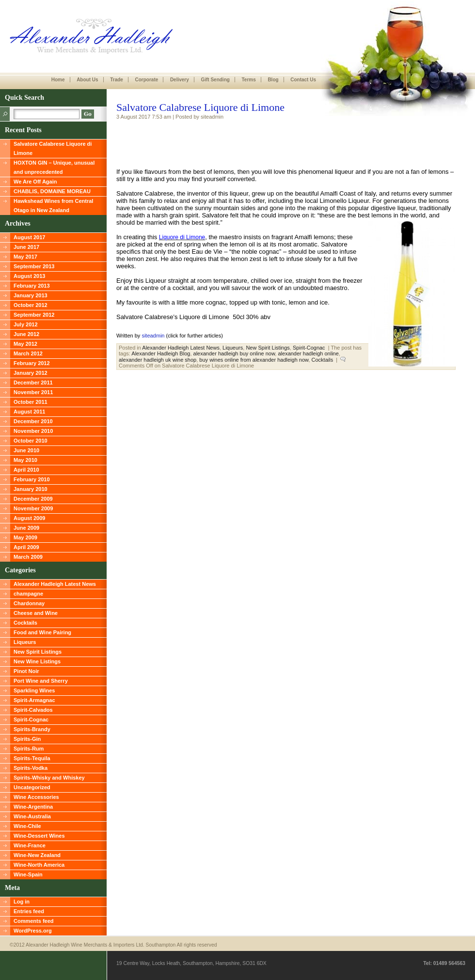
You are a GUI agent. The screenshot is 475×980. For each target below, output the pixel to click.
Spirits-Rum (29, 749)
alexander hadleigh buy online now (234, 353)
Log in (22, 902)
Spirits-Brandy (32, 729)
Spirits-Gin (27, 739)
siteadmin (153, 336)
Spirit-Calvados (33, 710)
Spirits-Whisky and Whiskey (49, 778)
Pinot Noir (26, 671)
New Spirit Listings (38, 652)
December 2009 (33, 499)
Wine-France (30, 845)
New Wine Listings (37, 661)
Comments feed (34, 921)
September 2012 (34, 315)
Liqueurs (25, 642)
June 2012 (26, 334)
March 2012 (28, 353)
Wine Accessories (36, 797)
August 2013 (29, 276)
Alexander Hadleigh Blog (161, 353)
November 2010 (33, 431)
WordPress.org (33, 931)
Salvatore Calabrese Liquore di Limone (53, 148)
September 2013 (34, 266)
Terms (248, 80)
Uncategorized (32, 787)
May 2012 (25, 344)
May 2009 (25, 537)
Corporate (146, 80)
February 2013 (32, 286)
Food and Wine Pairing (42, 632)
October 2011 (31, 402)
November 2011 (33, 392)
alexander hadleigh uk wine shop (158, 360)
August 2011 (29, 412)
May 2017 (25, 257)
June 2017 (26, 247)
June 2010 (26, 450)
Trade (117, 80)
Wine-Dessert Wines (39, 836)
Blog (273, 80)
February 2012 (32, 363)
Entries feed (29, 911)
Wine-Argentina (33, 807)
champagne (28, 594)
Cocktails (25, 623)
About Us (87, 80)
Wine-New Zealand (37, 855)
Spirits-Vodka (31, 768)
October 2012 (31, 305)
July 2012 (26, 324)
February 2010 (32, 479)
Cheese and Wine (36, 613)
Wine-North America (39, 865)
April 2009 (26, 547)
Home (58, 80)
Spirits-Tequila (32, 758)
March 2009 (28, 557)
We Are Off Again (35, 182)
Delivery (180, 80)
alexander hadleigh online (308, 353)
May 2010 (25, 460)
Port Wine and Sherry (41, 681)
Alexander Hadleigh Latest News (55, 584)
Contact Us (303, 80)
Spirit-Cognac (31, 720)
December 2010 (33, 421)
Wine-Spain (28, 874)
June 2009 (26, 528)
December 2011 (33, 383)
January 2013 (31, 295)
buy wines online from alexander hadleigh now (254, 360)
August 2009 (29, 518)
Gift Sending (215, 80)
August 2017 (29, 237)
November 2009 (33, 508)
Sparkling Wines (34, 690)
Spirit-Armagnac (34, 700)
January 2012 (31, 373)
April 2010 (26, 470)
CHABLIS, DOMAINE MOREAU (52, 191)
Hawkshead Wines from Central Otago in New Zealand (53, 206)
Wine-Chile (27, 826)
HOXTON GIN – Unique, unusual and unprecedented (54, 167)
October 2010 (31, 441)
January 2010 (31, 489)
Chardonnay (29, 603)
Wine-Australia (32, 816)
